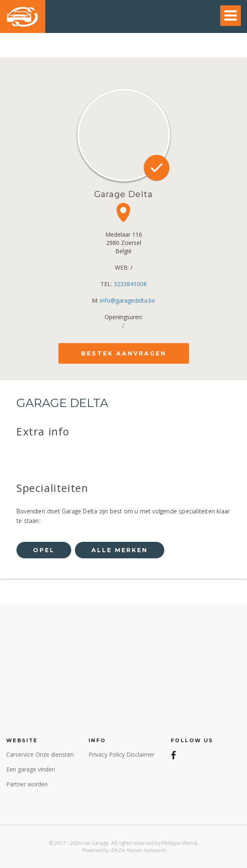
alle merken (120, 550)
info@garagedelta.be (128, 300)
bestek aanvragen (124, 353)
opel (44, 550)
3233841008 (130, 284)
